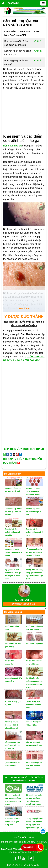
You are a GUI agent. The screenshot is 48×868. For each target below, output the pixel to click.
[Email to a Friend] (14, 454)
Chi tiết (38, 41)
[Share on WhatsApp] (4, 454)
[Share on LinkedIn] (20, 454)
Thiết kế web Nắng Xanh (30, 865)
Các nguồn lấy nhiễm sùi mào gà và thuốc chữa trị (13, 512)
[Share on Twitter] (11, 454)
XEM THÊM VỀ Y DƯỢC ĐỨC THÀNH (24, 449)
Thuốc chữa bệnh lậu (34, 644)
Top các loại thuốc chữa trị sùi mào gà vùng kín (12, 532)
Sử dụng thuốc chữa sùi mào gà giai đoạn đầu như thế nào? (34, 552)
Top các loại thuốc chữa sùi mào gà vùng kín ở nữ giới (33, 491)
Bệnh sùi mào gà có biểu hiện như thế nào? (34, 766)
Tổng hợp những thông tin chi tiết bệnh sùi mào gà (12, 725)
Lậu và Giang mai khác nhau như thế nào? (33, 705)
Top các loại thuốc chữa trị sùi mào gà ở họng (34, 532)
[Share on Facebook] (8, 454)
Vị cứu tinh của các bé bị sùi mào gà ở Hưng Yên (12, 822)
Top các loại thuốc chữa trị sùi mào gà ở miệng (13, 552)
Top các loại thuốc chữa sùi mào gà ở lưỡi (33, 512)
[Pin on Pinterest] (17, 454)
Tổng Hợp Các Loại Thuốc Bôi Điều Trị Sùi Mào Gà (12, 745)
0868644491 (14, 3)
